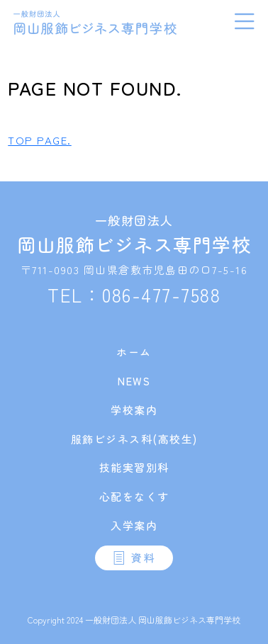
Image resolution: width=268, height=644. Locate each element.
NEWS (134, 381)
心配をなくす (134, 496)
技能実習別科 (134, 467)
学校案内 (134, 410)
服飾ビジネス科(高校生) (134, 439)
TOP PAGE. (40, 140)
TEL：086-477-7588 (134, 294)
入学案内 (134, 525)
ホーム (134, 352)
